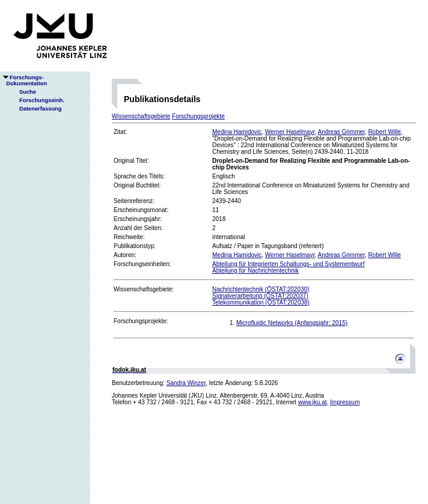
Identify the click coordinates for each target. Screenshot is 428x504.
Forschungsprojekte (198, 116)
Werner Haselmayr (290, 132)
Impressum (345, 402)
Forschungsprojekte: (141, 321)
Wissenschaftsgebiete (141, 116)
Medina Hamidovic (237, 132)
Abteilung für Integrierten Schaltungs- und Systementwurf (288, 264)
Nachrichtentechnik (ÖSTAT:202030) (261, 289)
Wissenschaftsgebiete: (144, 289)
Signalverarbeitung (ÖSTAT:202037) (260, 296)
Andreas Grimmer (341, 132)
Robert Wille (384, 132)
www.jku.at (313, 402)
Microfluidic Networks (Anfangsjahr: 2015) (292, 323)
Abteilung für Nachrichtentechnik (255, 271)
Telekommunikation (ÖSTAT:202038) (261, 302)
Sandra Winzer (186, 383)
